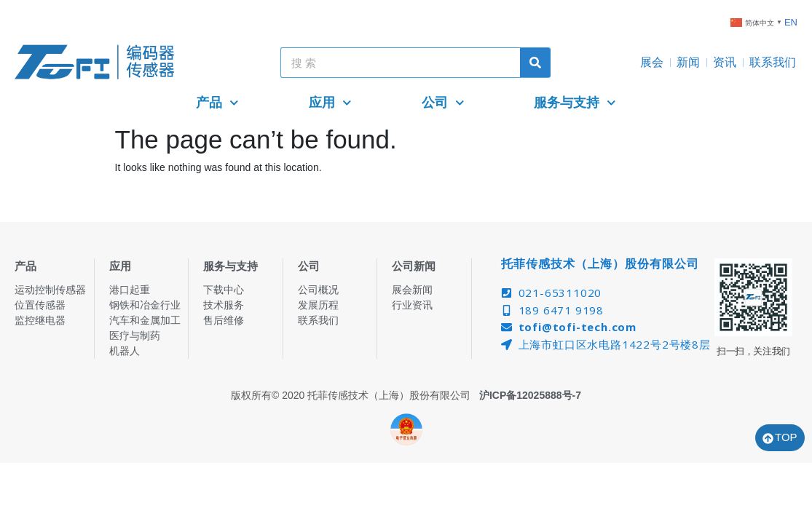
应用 (330, 103)
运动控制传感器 (50, 290)
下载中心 (224, 290)
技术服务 (224, 305)
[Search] (535, 63)
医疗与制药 (135, 336)
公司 (443, 103)
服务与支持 (575, 103)
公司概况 (318, 290)
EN (791, 22)
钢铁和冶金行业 (145, 305)
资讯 (725, 62)
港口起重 (130, 290)
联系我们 (773, 62)
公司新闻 (414, 266)
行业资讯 (412, 305)
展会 (652, 62)
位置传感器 (40, 305)
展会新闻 (412, 290)
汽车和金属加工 (145, 320)
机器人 (125, 351)
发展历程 (318, 305)
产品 (217, 103)
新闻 (688, 62)
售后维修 (224, 320)
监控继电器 (40, 320)
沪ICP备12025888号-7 (530, 395)
